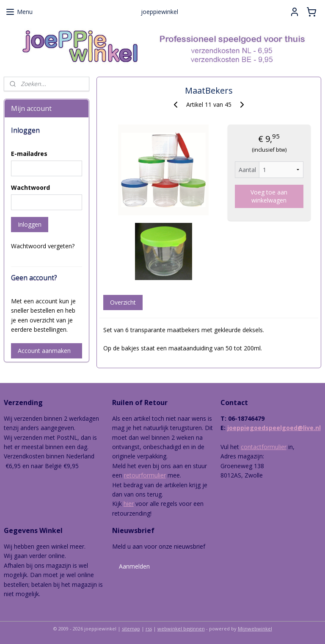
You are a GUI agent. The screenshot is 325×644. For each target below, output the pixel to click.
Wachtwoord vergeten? (43, 246)
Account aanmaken (44, 351)
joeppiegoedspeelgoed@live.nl (274, 428)
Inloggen (30, 224)
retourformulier (145, 475)
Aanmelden (134, 566)
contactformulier (264, 447)
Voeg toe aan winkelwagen (269, 196)
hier (129, 504)
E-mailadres (29, 154)
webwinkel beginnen (181, 629)
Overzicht (123, 302)
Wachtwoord (30, 187)
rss (149, 629)
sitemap (131, 629)
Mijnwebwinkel (255, 629)
